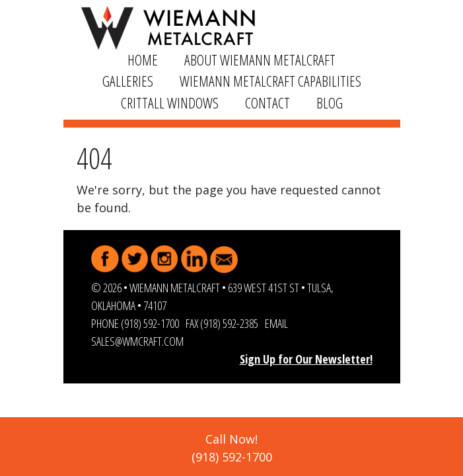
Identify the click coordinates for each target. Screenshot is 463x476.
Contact (267, 103)
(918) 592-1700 (150, 323)
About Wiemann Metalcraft (260, 60)
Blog (330, 103)
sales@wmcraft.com (137, 341)
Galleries (128, 81)
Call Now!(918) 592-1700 (232, 448)
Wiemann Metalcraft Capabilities (270, 81)
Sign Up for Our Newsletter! (306, 359)
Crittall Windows (170, 103)
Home (143, 60)
